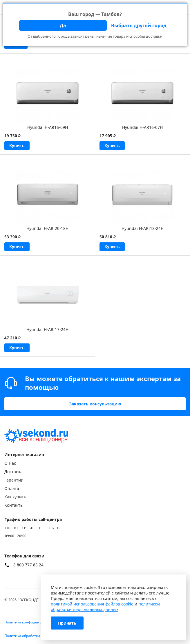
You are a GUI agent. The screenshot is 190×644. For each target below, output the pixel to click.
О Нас (10, 463)
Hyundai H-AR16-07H (142, 127)
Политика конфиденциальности (32, 622)
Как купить (15, 497)
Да (63, 25)
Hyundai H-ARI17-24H (47, 329)
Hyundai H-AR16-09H (48, 127)
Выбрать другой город (139, 25)
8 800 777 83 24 (28, 565)
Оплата (12, 488)
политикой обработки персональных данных (105, 607)
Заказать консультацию (95, 404)
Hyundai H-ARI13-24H (143, 228)
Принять (67, 623)
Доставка (13, 472)
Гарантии (14, 480)
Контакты (14, 505)
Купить (17, 146)
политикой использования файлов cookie (92, 604)
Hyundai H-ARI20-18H (47, 228)
